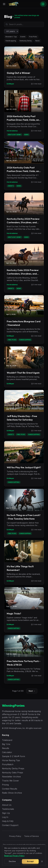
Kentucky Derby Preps (13, 768)
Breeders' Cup (11, 37)
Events (23, 37)
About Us (7, 805)
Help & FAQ (8, 821)
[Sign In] (43, 4)
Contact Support (10, 825)
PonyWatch (8, 764)
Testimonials (8, 809)
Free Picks (33, 37)
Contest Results (10, 789)
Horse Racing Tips (11, 760)
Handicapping (11, 41)
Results (6, 748)
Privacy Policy (15, 836)
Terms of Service (31, 836)
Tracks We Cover (10, 781)
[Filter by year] (11, 31)
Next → (32, 691)
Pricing (5, 785)
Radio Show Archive (12, 793)
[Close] (42, 861)
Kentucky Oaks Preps (13, 773)
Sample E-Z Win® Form (14, 756)
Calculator (7, 752)
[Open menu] (4, 4)
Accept (30, 861)
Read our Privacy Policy (14, 856)
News (38, 41)
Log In (5, 817)
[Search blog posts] (24, 24)
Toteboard (7, 740)
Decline (12, 861)
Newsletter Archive (11, 777)
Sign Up (6, 813)
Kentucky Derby (26, 41)
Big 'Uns (6, 744)
